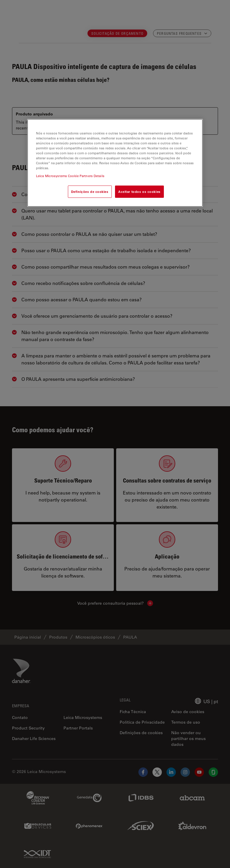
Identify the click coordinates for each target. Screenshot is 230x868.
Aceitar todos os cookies (139, 192)
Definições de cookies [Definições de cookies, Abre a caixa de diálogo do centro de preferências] (90, 192)
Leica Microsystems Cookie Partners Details (70, 176)
